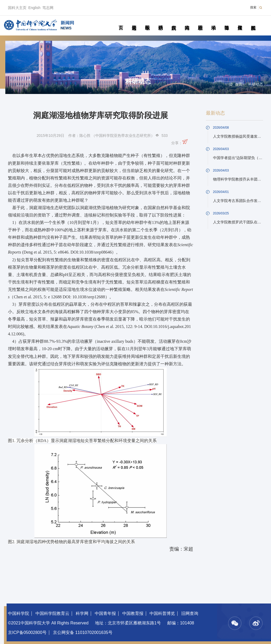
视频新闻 (253, 22)
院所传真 (174, 22)
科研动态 (161, 22)
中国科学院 (19, 613)
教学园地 (147, 22)
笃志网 (48, 8)
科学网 (82, 613)
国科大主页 (17, 8)
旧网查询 (190, 613)
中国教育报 (133, 613)
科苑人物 (187, 22)
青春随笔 (227, 22)
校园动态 (200, 22)
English (34, 8)
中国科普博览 (162, 613)
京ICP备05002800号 (27, 632)
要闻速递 (134, 22)
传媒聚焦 (240, 22)
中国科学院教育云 (52, 613)
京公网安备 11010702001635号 (83, 632)
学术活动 (213, 22)
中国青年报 (105, 613)
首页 (121, 22)
